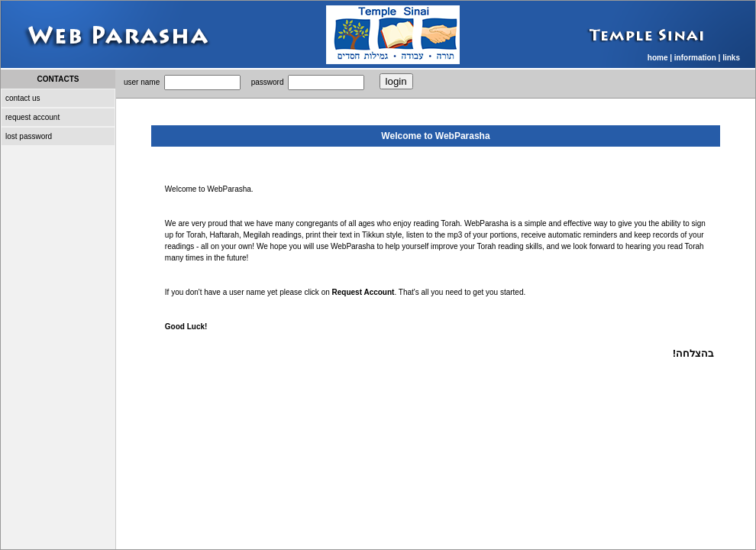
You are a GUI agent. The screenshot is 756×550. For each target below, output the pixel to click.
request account (32, 117)
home (658, 58)
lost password (29, 136)
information (695, 58)
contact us (23, 98)
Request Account (363, 292)
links (731, 58)
